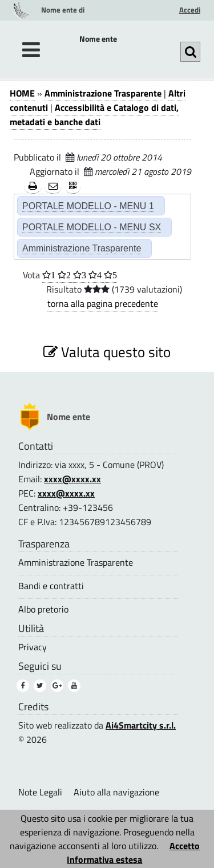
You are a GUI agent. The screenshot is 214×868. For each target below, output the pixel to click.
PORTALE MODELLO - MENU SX (92, 227)
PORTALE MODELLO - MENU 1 (88, 206)
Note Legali (40, 792)
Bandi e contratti (51, 586)
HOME (22, 93)
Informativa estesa (104, 859)
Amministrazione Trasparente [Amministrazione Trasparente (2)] (82, 248)
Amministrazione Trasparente (103, 93)
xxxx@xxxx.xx (72, 479)
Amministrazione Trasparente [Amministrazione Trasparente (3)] (76, 563)
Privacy (33, 647)
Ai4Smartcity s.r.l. (141, 725)
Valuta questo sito (107, 352)
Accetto (185, 846)
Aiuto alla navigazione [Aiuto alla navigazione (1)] (116, 792)
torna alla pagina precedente (103, 303)
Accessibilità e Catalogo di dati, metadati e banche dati (94, 115)
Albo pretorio (43, 609)
